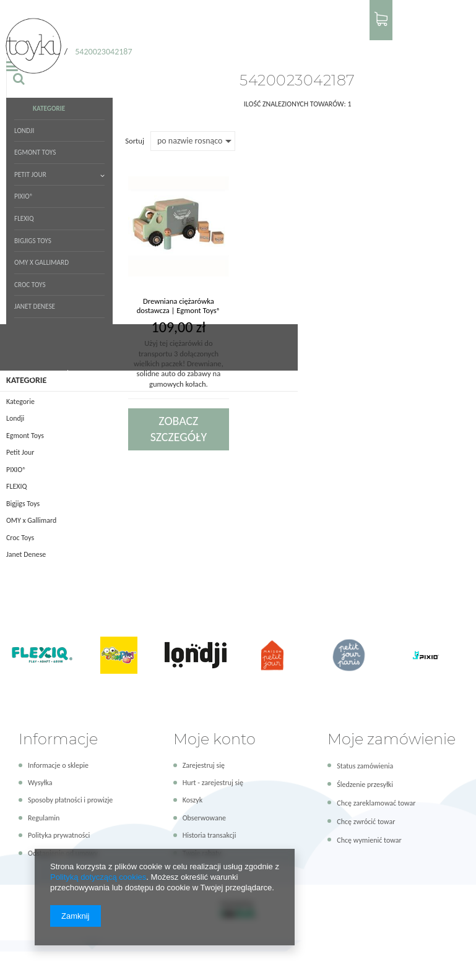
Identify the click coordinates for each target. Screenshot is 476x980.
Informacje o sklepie (58, 759)
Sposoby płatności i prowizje (70, 793)
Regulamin (44, 811)
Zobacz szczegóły (179, 532)
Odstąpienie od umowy (63, 846)
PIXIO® (253, 47)
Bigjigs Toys (308, 47)
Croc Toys (149, 87)
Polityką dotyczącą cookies (98, 877)
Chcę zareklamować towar (376, 796)
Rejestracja (375, 13)
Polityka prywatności (59, 828)
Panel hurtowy (434, 13)
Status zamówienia (365, 759)
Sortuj (135, 243)
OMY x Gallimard (103, 87)
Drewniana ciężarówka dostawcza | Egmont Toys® (179, 408)
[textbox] (404, 47)
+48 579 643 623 (138, 14)
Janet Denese (188, 87)
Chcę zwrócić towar (366, 815)
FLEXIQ (277, 47)
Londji (141, 47)
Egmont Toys (175, 47)
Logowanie (332, 13)
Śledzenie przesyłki (365, 778)
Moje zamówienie (392, 732)
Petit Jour (216, 47)
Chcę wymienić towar (369, 833)
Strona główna (30, 143)
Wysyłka (40, 776)
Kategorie (111, 47)
